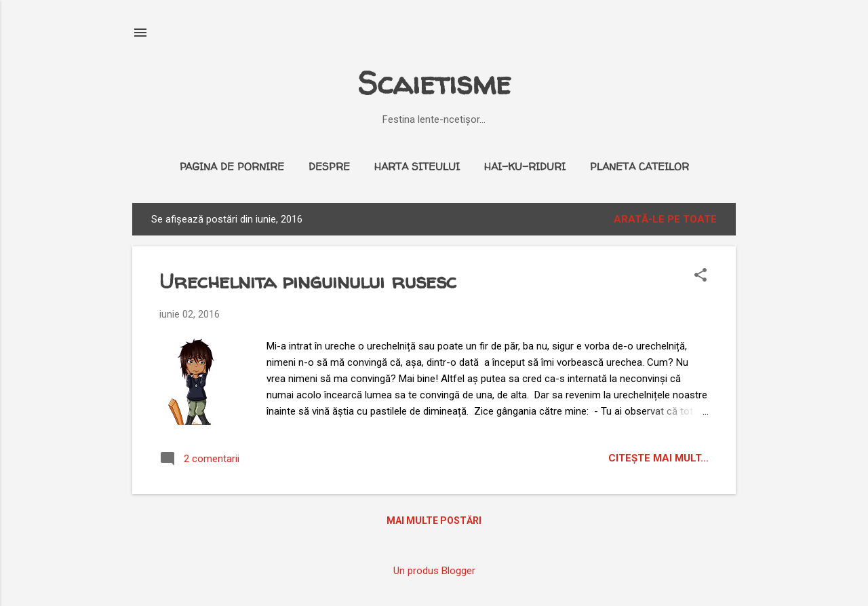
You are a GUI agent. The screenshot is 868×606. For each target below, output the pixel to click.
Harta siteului (417, 167)
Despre (329, 167)
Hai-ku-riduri (525, 167)
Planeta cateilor (639, 167)
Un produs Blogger (434, 571)
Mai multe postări (434, 520)
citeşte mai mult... (658, 458)
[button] (701, 276)
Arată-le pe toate (665, 219)
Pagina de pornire (232, 167)
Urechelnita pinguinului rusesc (308, 281)
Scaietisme (434, 83)
